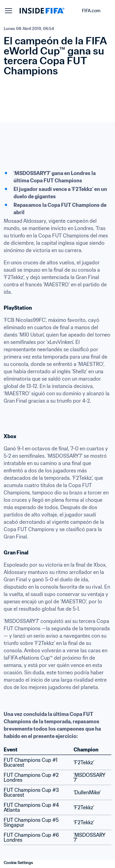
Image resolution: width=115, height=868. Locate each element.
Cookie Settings (18, 863)
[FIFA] (42, 11)
